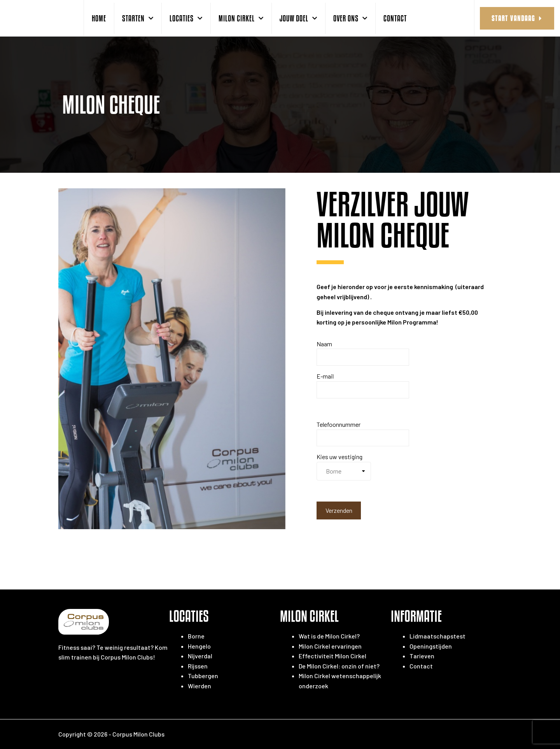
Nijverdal (200, 656)
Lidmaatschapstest (437, 636)
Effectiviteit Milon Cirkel (332, 656)
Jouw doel (298, 18)
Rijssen (198, 666)
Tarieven (422, 656)
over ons (350, 18)
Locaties (186, 18)
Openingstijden (431, 646)
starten (138, 18)
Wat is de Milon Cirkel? (329, 636)
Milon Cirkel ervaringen (330, 646)
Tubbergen (203, 676)
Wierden (199, 686)
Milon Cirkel (241, 18)
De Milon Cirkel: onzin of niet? (339, 666)
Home (99, 18)
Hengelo (199, 646)
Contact (395, 18)
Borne (196, 636)
